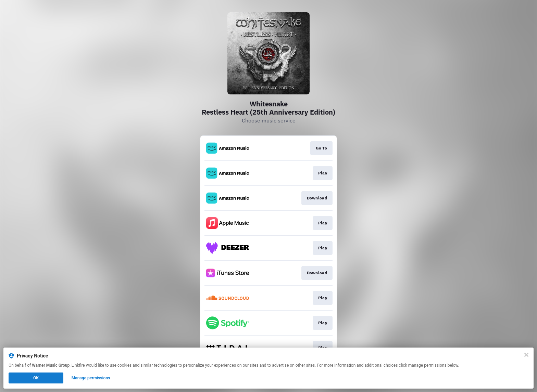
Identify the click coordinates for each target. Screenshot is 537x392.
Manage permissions (91, 378)
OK (36, 378)
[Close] (526, 355)
